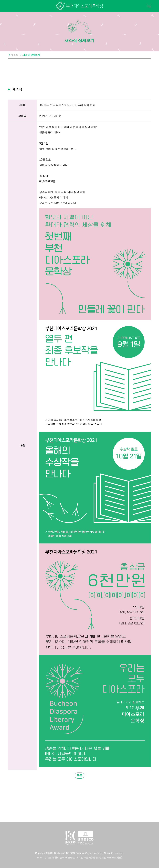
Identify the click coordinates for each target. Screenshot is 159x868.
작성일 (22, 116)
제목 (22, 105)
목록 (80, 775)
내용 (22, 446)
